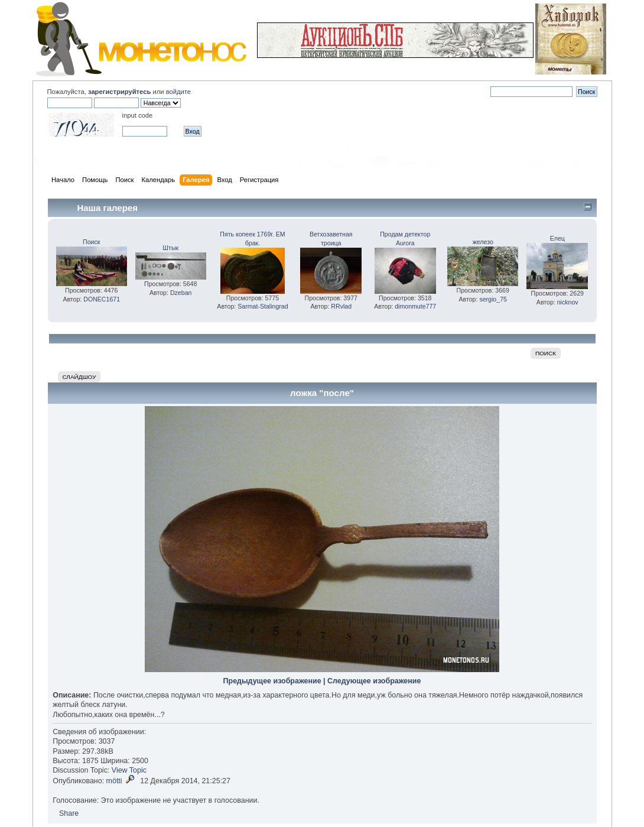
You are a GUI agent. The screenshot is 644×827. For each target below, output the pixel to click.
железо (483, 242)
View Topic (129, 770)
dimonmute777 (415, 306)
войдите (178, 92)
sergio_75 (493, 299)
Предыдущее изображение (272, 681)
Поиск (91, 242)
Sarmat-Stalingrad (263, 306)
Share (69, 813)
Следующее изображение (374, 681)
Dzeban (181, 293)
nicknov (568, 302)
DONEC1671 (102, 299)
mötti (114, 781)
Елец (557, 238)
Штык (170, 248)
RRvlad (341, 306)
